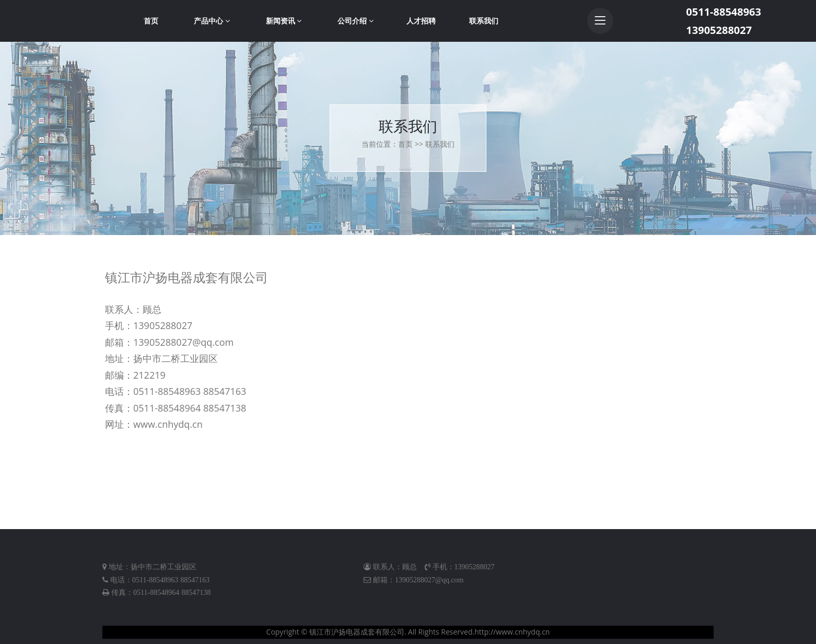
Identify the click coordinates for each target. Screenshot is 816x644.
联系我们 (484, 21)
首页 (151, 21)
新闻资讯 (284, 21)
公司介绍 (355, 21)
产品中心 (212, 21)
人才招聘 (421, 21)
